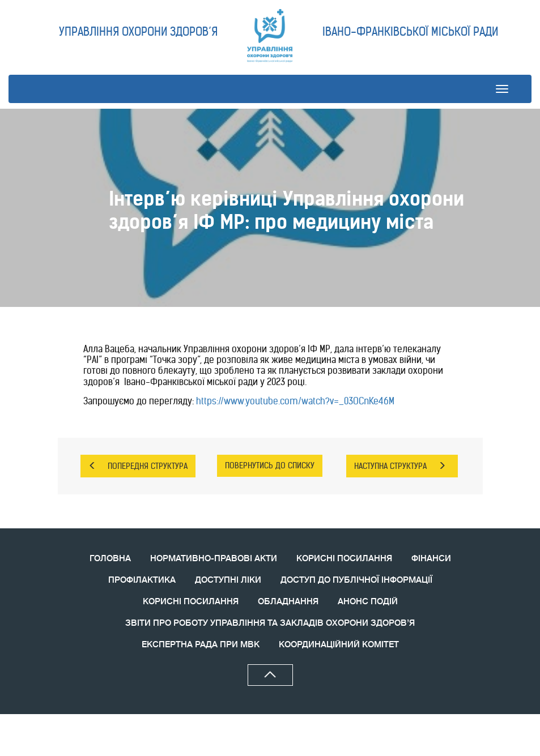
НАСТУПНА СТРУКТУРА (400, 466)
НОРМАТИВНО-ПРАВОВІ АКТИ (214, 559)
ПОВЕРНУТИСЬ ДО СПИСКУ (270, 465)
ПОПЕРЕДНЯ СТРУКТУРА (138, 466)
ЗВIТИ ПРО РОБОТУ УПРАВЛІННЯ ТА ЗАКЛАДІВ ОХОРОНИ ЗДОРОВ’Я (270, 623)
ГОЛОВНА (110, 559)
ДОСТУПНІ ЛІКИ (228, 580)
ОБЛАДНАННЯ (288, 602)
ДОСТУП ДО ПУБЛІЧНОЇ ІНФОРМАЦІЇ (356, 580)
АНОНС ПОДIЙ (368, 602)
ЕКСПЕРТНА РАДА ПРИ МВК (201, 645)
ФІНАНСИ (431, 559)
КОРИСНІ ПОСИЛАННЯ (344, 559)
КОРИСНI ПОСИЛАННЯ (191, 602)
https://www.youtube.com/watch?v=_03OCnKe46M (295, 401)
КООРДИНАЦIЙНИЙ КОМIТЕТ (339, 645)
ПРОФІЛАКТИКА (142, 580)
